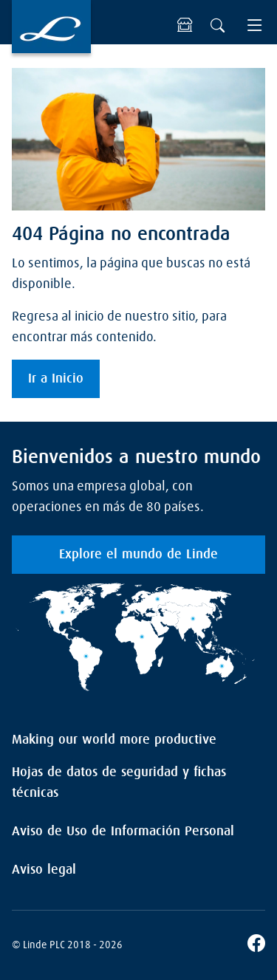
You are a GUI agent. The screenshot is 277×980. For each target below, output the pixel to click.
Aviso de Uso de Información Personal (123, 832)
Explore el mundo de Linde (138, 555)
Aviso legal (44, 870)
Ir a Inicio (56, 379)
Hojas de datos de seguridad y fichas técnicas (119, 783)
